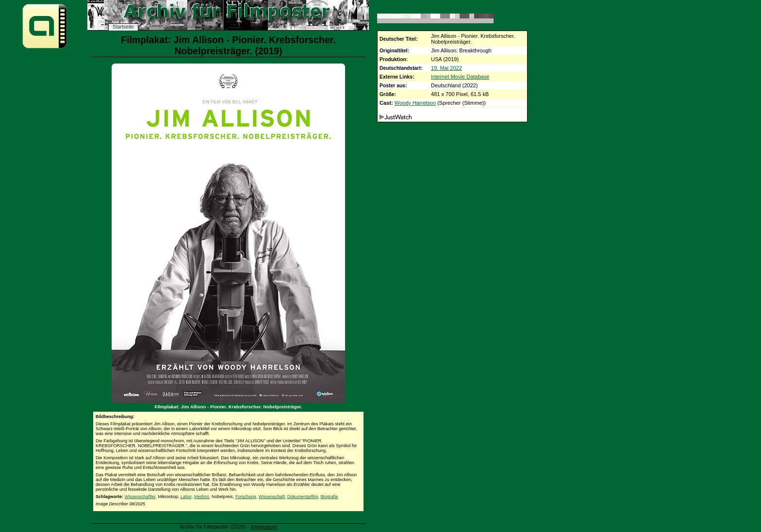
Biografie (330, 497)
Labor (186, 497)
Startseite (123, 27)
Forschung (246, 497)
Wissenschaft (272, 497)
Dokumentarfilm (303, 497)
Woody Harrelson (415, 103)
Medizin (202, 497)
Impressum (264, 527)
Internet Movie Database (460, 77)
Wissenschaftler (140, 497)
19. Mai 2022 (447, 68)
